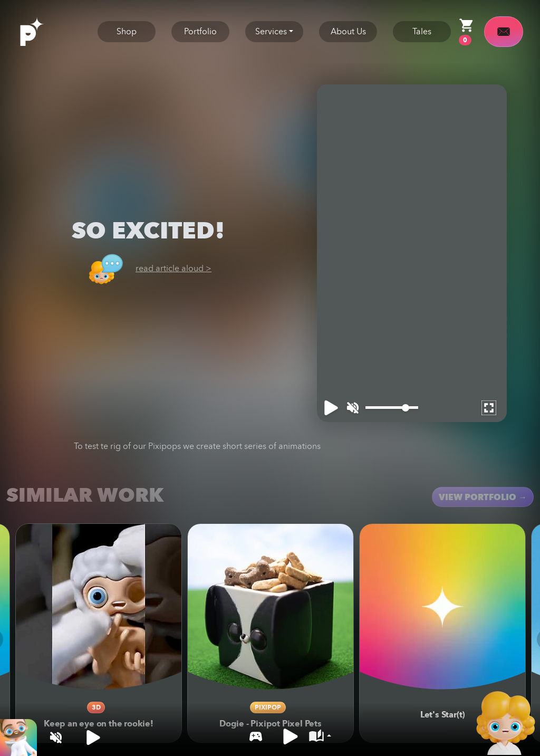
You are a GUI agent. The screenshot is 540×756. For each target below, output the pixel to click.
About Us (348, 31)
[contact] (504, 32)
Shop (127, 31)
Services (271, 31)
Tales (422, 31)
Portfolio (200, 31)
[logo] (43, 31)
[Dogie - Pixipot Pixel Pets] (271, 607)
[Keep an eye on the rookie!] (99, 607)
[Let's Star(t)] (442, 607)
